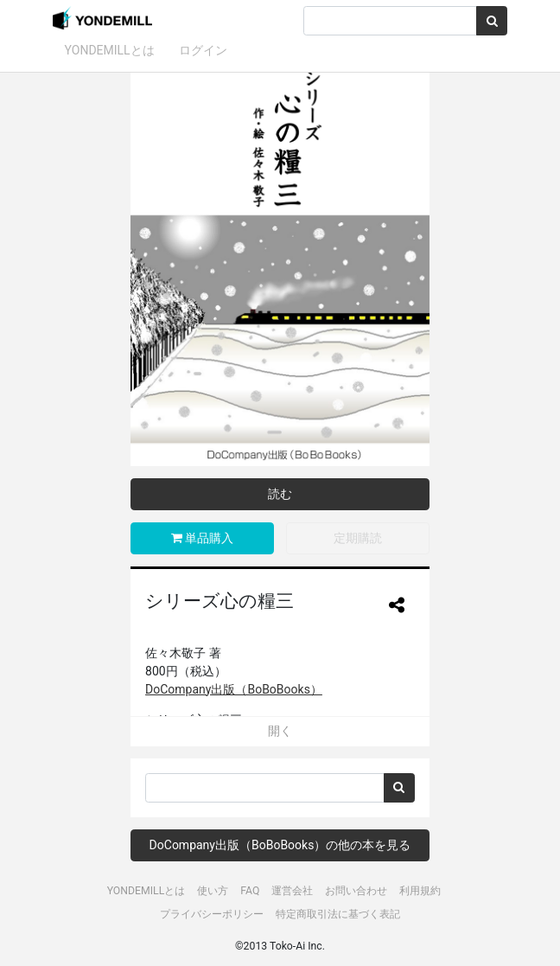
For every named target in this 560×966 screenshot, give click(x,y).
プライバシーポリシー (212, 914)
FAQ (250, 891)
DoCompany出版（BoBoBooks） (234, 689)
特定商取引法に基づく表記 (338, 914)
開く (280, 731)
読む (280, 494)
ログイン (203, 50)
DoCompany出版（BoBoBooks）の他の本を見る (280, 845)
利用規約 (420, 891)
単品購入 (202, 538)
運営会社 (292, 891)
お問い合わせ (356, 891)
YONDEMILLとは (110, 50)
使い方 (213, 891)
